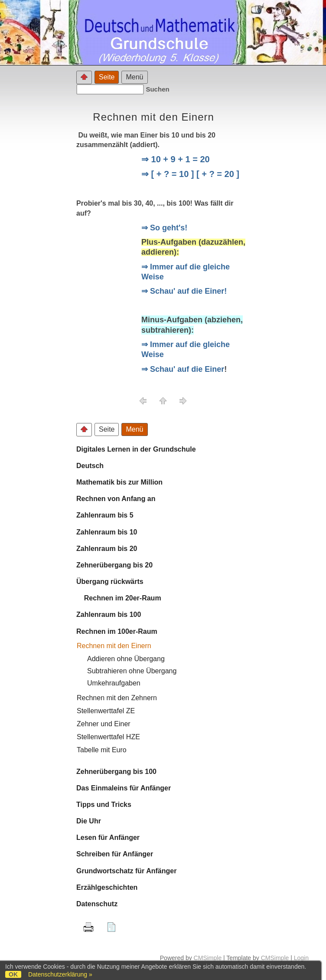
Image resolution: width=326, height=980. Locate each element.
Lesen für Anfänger (108, 837)
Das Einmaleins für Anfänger (124, 788)
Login (301, 958)
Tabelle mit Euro (102, 750)
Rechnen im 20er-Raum (119, 598)
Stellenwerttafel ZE (106, 711)
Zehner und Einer (104, 724)
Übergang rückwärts (110, 582)
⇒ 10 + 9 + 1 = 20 (176, 159)
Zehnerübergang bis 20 (114, 565)
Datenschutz (97, 904)
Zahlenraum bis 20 (107, 549)
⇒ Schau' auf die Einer (183, 369)
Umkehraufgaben (114, 683)
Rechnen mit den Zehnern (117, 698)
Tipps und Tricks (104, 805)
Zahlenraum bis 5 (105, 515)
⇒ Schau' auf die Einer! (184, 291)
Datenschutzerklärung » (60, 974)
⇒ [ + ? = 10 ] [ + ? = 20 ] (190, 174)
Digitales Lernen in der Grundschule (136, 449)
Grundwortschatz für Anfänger (126, 871)
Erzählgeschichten (107, 887)
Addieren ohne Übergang (126, 659)
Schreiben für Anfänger (115, 854)
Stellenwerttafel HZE (108, 737)
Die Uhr (89, 821)
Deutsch (90, 466)
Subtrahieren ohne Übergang (132, 671)
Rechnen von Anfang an (116, 499)
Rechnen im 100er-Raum (117, 631)
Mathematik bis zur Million (119, 482)
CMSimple (208, 958)
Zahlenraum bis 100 (109, 615)
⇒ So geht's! (164, 228)
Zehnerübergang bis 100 (116, 772)
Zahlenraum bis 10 (107, 532)
